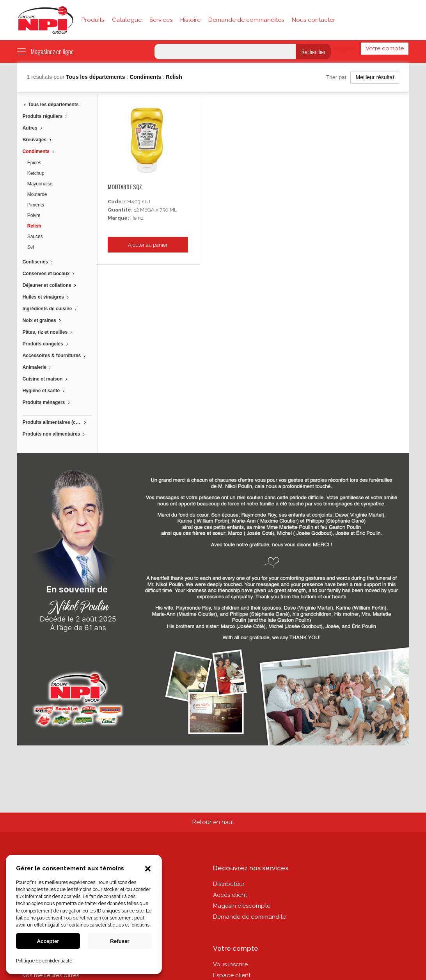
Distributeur (229, 884)
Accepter (48, 941)
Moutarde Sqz (125, 187)
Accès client (230, 895)
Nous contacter (313, 20)
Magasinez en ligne (45, 52)
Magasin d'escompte (242, 906)
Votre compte (385, 48)
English (345, 48)
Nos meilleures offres (50, 975)
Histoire (190, 20)
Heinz (137, 218)
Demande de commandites (246, 20)
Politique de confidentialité (44, 961)
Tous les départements (96, 77)
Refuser (120, 941)
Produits (93, 20)
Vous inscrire (230, 964)
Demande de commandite (249, 917)
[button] (148, 870)
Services (161, 20)
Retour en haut (213, 822)
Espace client (232, 975)
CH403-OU (137, 202)
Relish (174, 77)
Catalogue (127, 20)
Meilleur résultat (375, 77)
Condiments (146, 77)
